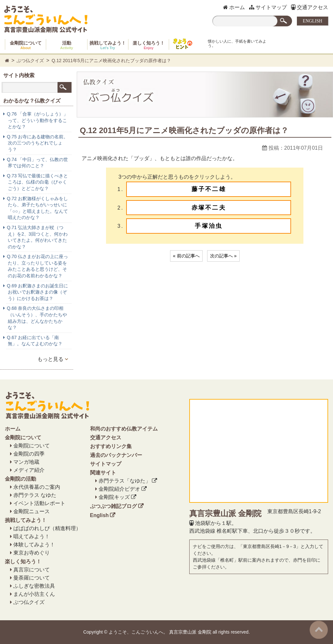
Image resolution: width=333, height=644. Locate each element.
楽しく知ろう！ (149, 45)
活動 (67, 45)
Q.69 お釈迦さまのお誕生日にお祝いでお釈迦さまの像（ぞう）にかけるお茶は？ (37, 292)
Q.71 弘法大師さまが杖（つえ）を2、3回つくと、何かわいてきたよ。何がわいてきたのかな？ (37, 237)
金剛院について (26, 45)
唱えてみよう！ (32, 536)
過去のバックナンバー (116, 455)
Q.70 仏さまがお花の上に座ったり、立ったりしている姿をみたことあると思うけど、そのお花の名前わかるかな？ (37, 266)
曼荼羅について (32, 578)
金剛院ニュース (32, 511)
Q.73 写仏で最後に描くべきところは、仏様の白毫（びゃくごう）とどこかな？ (37, 182)
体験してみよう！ (34, 545)
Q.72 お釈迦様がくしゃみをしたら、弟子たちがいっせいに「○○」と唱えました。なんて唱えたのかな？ (37, 208)
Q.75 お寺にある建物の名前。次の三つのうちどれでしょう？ (37, 143)
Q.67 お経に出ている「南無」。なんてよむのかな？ (35, 341)
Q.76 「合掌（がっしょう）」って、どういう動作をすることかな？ (37, 120)
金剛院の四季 (29, 454)
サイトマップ (268, 7)
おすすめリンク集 (111, 446)
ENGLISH (313, 21)
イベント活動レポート (39, 503)
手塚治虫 (209, 226)
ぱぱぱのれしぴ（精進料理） (47, 528)
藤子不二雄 (209, 189)
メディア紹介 (29, 470)
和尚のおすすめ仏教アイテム (124, 429)
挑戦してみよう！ (108, 45)
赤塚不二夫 (209, 208)
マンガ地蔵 (26, 462)
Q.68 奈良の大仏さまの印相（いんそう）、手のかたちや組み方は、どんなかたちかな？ (37, 318)
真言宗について (32, 570)
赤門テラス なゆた (35, 495)
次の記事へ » (223, 256)
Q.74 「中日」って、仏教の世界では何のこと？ (37, 163)
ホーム (234, 7)
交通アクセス (310, 7)
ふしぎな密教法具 (34, 586)
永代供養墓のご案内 (37, 487)
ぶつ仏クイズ (30, 61)
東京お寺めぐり (32, 553)
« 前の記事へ (186, 256)
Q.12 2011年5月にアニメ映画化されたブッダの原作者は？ (111, 61)
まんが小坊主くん (34, 594)
